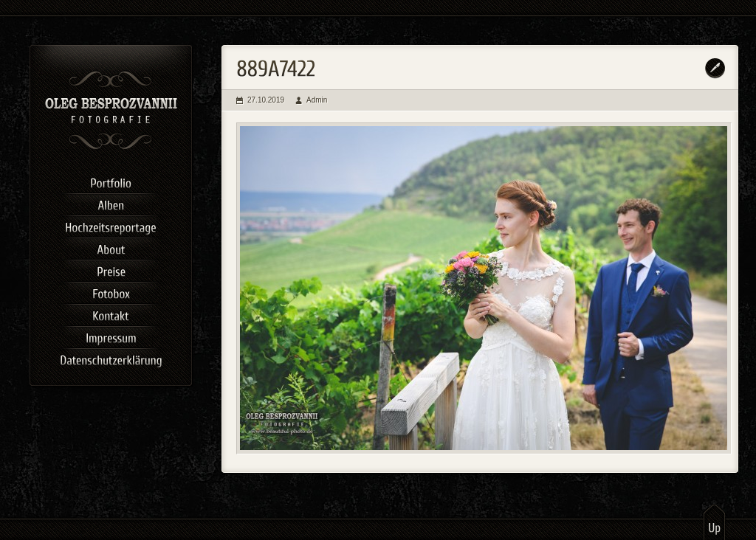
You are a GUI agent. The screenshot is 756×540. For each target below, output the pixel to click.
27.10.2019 (266, 100)
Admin (317, 100)
